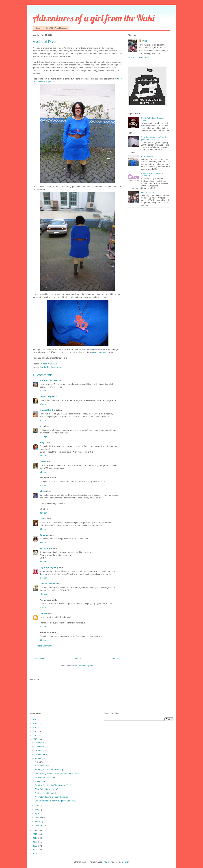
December (40, 743)
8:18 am (43, 485)
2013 (35, 739)
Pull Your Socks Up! (49, 380)
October (39, 750)
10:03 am (44, 594)
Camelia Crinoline (48, 584)
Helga (42, 442)
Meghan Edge (46, 396)
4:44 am (43, 627)
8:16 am (43, 608)
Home (38, 28)
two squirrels (46, 548)
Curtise (43, 461)
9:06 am (43, 543)
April (37, 814)
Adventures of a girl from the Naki (94, 18)
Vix (41, 426)
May (37, 810)
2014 (35, 735)
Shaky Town (40, 781)
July (37, 762)
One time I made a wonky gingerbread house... (55, 801)
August (39, 758)
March (38, 817)
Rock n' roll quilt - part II (45, 793)
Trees (144, 41)
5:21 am (43, 472)
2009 (35, 842)
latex (107, 862)
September (40, 754)
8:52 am (43, 529)
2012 (35, 830)
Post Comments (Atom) (84, 666)
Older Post (115, 659)
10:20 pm (44, 437)
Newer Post (40, 659)
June (38, 806)
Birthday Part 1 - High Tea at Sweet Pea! (53, 785)
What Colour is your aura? (46, 789)
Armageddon (99, 352)
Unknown (44, 613)
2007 (35, 850)
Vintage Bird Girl (48, 410)
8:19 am (43, 513)
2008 (35, 846)
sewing (58, 367)
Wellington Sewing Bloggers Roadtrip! (51, 797)
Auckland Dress (148, 156)
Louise (43, 519)
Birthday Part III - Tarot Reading (49, 770)
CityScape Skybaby (49, 567)
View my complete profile (139, 57)
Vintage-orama (147, 193)
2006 (35, 854)
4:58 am (43, 456)
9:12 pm (43, 420)
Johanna (44, 535)
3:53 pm (43, 562)
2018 (35, 720)
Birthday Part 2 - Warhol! (45, 777)
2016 (35, 727)
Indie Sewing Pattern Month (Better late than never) (57, 773)
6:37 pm (43, 391)
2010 (35, 838)
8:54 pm (43, 404)
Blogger (125, 862)
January (39, 825)
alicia (42, 491)
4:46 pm (43, 578)
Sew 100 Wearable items (56, 28)
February (39, 821)
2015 (35, 731)
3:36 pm (43, 640)
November (40, 747)
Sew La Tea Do (47, 367)
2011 (35, 834)
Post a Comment (44, 646)
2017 (35, 724)
